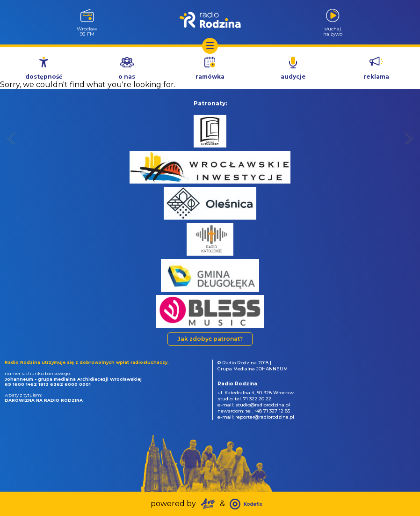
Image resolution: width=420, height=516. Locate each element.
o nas (127, 77)
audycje (293, 77)
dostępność (44, 77)
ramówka (210, 77)
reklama (376, 77)
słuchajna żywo (333, 31)
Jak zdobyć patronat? (210, 339)
